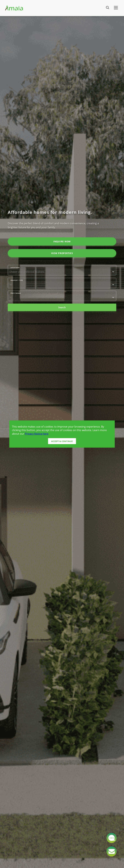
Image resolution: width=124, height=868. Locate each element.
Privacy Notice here (37, 434)
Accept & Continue (62, 441)
